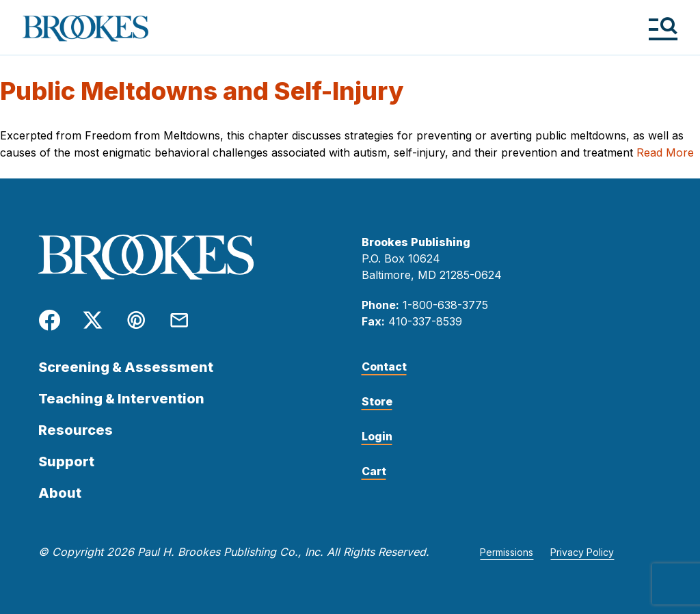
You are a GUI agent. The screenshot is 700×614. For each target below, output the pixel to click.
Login (377, 436)
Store (377, 401)
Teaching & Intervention (121, 399)
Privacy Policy (582, 552)
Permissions (507, 552)
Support (66, 462)
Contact (384, 366)
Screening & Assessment (126, 367)
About (60, 493)
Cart (374, 471)
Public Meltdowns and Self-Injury (202, 91)
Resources (76, 430)
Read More (665, 152)
